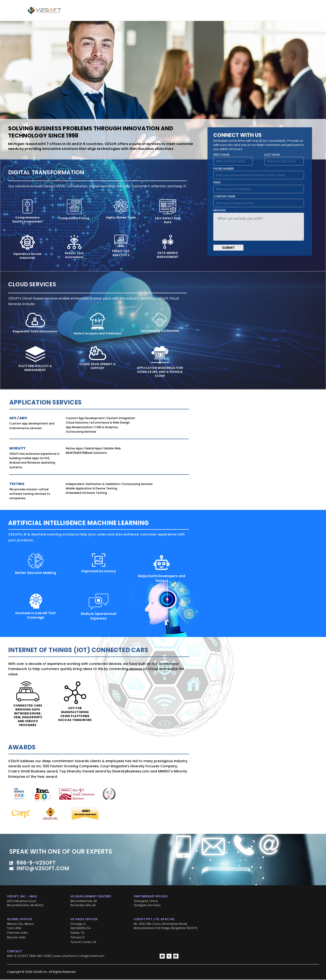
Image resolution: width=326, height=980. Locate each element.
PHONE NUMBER (224, 169)
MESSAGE (220, 210)
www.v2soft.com (66, 956)
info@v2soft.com (92, 956)
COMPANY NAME (224, 196)
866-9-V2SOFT (18, 956)
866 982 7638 (40, 956)
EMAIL (217, 182)
